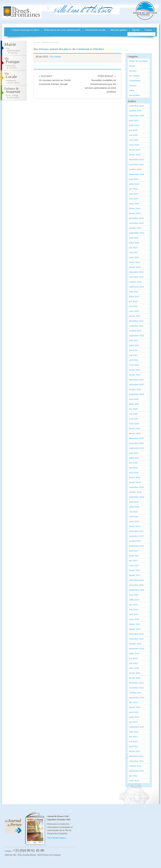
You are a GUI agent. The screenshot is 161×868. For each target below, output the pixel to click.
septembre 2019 (137, 448)
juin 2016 (133, 605)
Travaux (133, 85)
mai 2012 (133, 741)
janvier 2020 (135, 433)
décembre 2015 (136, 634)
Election (133, 71)
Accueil (37, 42)
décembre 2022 (136, 272)
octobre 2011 (135, 766)
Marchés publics (119, 30)
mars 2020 (134, 424)
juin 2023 (133, 248)
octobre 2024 (135, 169)
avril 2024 (134, 199)
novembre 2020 (136, 384)
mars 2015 (134, 668)
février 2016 (135, 624)
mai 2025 (133, 135)
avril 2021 (134, 360)
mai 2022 (133, 306)
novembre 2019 (136, 443)
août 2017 (134, 551)
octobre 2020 (135, 389)
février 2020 (135, 428)
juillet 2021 (134, 345)
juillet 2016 (134, 600)
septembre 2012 (137, 727)
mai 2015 (133, 663)
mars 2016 (134, 619)
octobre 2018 (135, 492)
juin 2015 (133, 658)
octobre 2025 (135, 111)
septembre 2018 (137, 497)
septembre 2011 (137, 771)
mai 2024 (133, 194)
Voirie (132, 90)
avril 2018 (134, 517)
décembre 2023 (136, 218)
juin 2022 (133, 301)
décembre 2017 (136, 531)
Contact (148, 30)
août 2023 (134, 238)
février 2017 (135, 570)
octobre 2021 (135, 331)
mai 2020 (133, 414)
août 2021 (134, 340)
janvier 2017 (135, 575)
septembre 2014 (137, 697)
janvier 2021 (135, 375)
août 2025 (134, 120)
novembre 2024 (136, 164)
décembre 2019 (136, 438)
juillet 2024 (134, 184)
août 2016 (134, 595)
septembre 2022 (137, 287)
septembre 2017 (137, 546)
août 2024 (134, 179)
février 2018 (135, 526)
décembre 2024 (136, 160)
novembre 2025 (136, 106)
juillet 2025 (134, 125)
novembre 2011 (136, 761)
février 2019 (135, 477)
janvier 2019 (135, 482)
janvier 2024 (135, 213)
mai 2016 (133, 609)
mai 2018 (133, 512)
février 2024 (135, 208)
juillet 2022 (134, 296)
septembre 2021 (137, 336)
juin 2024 (133, 189)
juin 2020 (133, 409)
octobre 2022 (135, 282)
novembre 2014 (136, 688)
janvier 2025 (135, 155)
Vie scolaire (134, 95)
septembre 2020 (137, 394)
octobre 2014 (135, 693)
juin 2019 (133, 463)
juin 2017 (133, 561)
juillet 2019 (134, 458)
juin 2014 (133, 702)
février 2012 (135, 751)
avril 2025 (134, 140)
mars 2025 (134, 145)
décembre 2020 (136, 380)
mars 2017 (134, 565)
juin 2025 (133, 130)
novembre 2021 (136, 326)
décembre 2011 (136, 756)
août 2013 (134, 712)
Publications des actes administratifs (62, 30)
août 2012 (134, 732)
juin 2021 (133, 350)
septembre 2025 (137, 115)
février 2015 (135, 673)
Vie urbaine (55, 57)
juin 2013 (133, 722)
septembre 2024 (137, 174)
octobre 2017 (135, 541)
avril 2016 (134, 614)
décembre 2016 (136, 580)
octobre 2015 (135, 644)
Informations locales (96, 30)
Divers (132, 66)
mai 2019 (133, 468)
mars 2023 (134, 257)
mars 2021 (134, 365)
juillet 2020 (134, 404)
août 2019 (134, 453)
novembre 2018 (136, 487)
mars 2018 (134, 521)
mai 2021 (133, 355)
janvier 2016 (135, 629)
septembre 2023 (137, 233)
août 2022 (134, 292)
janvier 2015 (135, 678)
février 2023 (135, 262)
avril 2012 (134, 746)
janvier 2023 (135, 267)
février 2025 (135, 150)
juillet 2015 (134, 653)
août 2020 (134, 399)
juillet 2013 (134, 717)
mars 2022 (134, 311)
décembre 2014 (136, 683)
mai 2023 (133, 252)
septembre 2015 (137, 649)
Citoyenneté (135, 81)
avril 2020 (134, 419)
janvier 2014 (135, 707)
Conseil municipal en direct (26, 30)
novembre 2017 (136, 536)
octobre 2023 (135, 228)
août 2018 (134, 502)
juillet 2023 (134, 243)
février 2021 (135, 370)
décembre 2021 (136, 321)
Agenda (136, 30)
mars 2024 (134, 204)
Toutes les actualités (138, 61)
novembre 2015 (136, 639)
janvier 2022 (135, 316)
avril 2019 (134, 472)
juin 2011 (133, 776)
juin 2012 (133, 737)
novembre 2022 (136, 277)
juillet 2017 (134, 556)
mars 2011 (134, 781)
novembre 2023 (136, 223)
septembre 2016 (137, 590)
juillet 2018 (134, 507)
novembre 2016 (136, 585)
